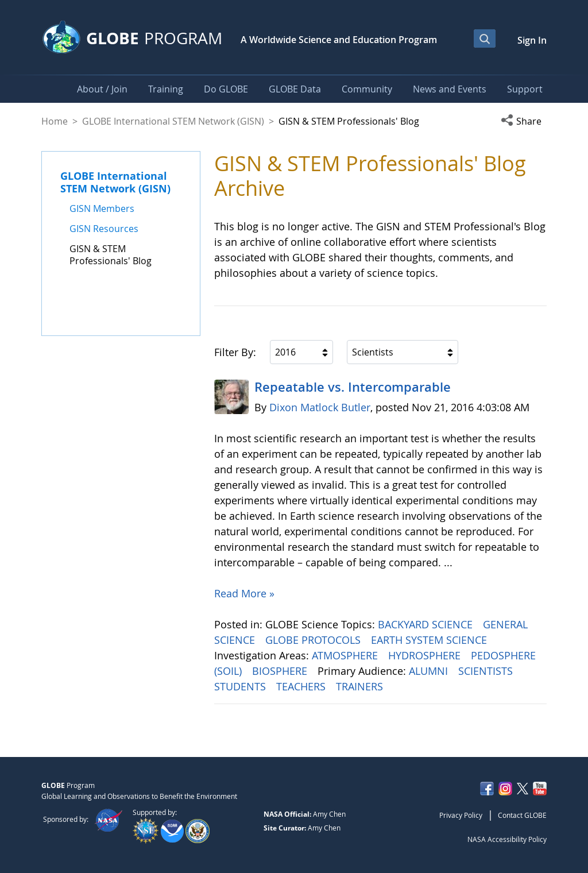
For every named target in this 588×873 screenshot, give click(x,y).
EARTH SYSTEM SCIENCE (430, 640)
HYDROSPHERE (426, 655)
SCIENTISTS (487, 671)
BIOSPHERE (281, 671)
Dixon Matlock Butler (320, 407)
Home (55, 121)
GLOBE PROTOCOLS (314, 640)
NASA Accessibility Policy (507, 839)
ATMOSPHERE (346, 655)
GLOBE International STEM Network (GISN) (173, 121)
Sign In (532, 40)
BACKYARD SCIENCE (427, 624)
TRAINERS (361, 686)
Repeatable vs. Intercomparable (353, 387)
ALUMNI (430, 671)
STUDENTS (241, 686)
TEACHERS (302, 686)
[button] (524, 121)
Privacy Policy (461, 815)
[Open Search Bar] (485, 38)
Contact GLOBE (522, 815)
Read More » (244, 593)
